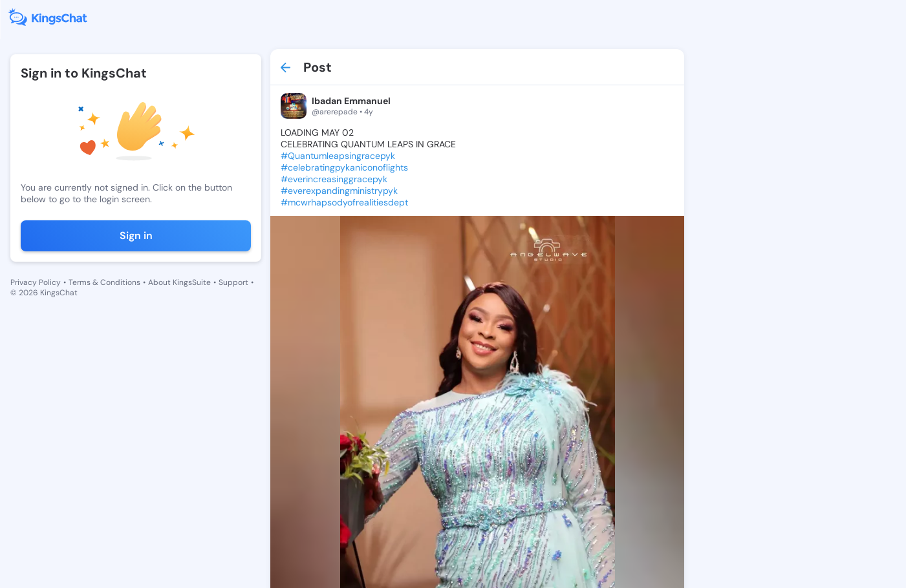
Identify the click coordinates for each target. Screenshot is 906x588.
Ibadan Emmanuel (340, 101)
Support (233, 282)
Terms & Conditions (104, 282)
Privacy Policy (36, 282)
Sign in (130, 236)
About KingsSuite (179, 282)
